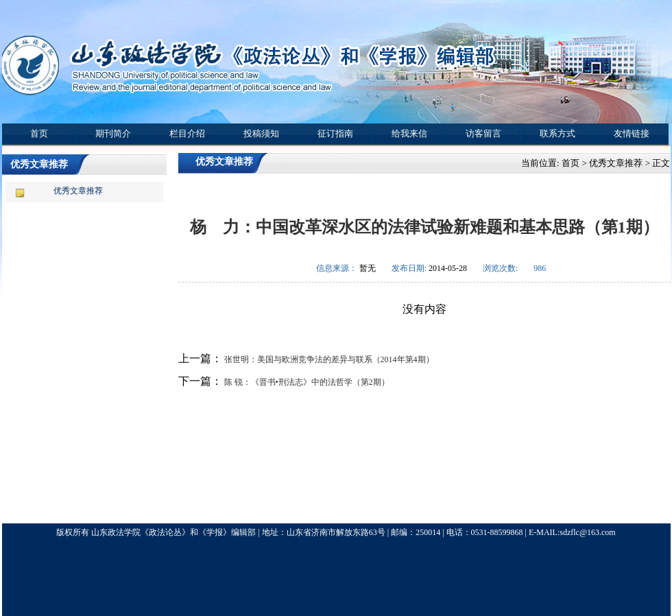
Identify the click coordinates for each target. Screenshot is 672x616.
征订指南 (335, 133)
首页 (39, 133)
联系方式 (557, 133)
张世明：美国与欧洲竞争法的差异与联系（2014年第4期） (328, 359)
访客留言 (483, 133)
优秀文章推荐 (78, 191)
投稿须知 (261, 133)
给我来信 (409, 133)
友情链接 (632, 133)
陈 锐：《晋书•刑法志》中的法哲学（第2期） (306, 382)
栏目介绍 (187, 133)
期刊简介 (113, 133)
